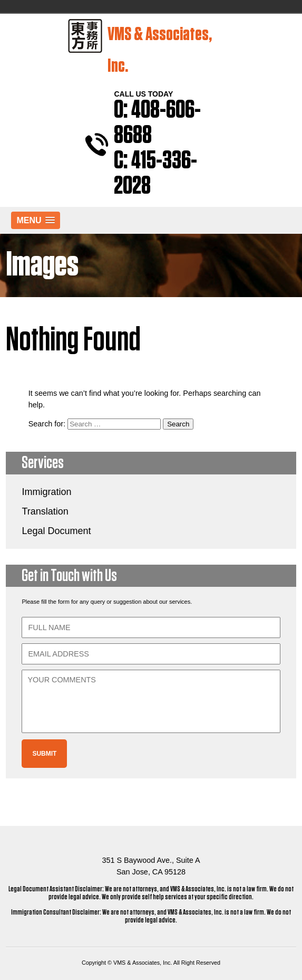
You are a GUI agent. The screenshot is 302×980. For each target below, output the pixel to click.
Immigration (46, 492)
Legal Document (56, 531)
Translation (45, 511)
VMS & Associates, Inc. (140, 47)
